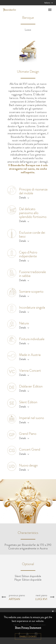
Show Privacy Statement (28, 628)
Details (24, 198)
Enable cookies (28, 636)
